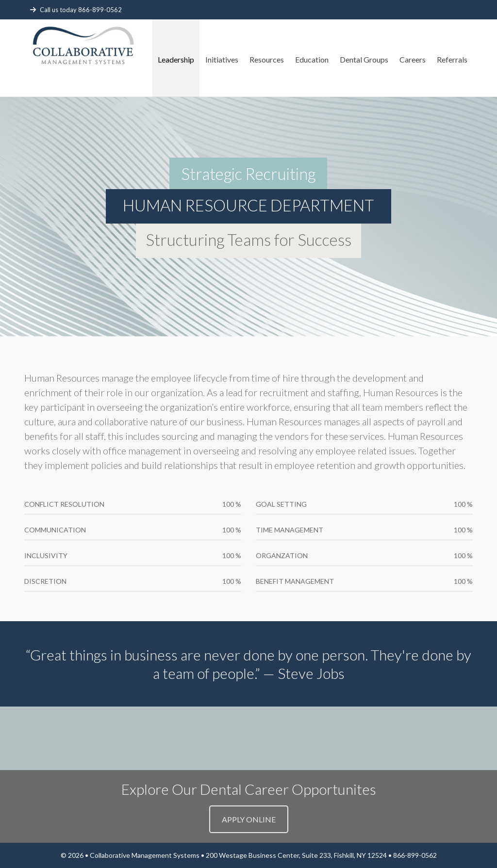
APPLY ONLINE (249, 819)
